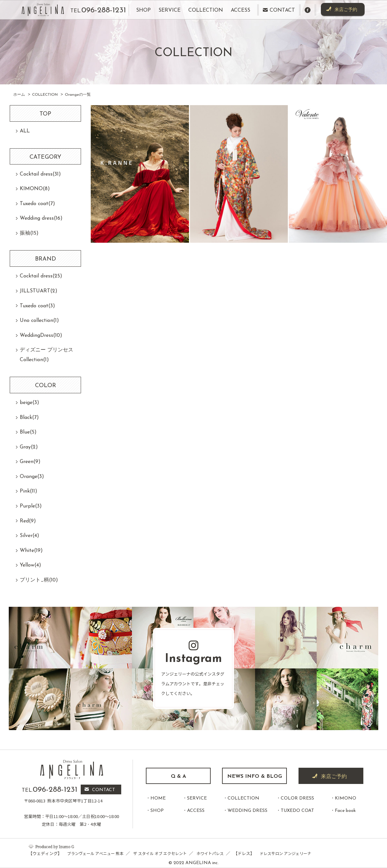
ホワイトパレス (210, 854)
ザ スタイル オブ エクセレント (160, 854)
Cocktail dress (40, 174)
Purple (31, 506)
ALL (25, 131)
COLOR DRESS (297, 798)
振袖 (29, 233)
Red (28, 521)
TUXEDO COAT (297, 811)
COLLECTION (243, 798)
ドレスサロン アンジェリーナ (285, 854)
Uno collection (39, 321)
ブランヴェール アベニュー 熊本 (95, 854)
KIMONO (35, 189)
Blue (28, 432)
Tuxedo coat (37, 204)
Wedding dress (41, 218)
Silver (29, 536)
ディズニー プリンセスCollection (47, 355)
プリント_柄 (39, 580)
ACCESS (196, 811)
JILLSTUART (39, 291)
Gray (29, 447)
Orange (32, 477)
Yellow (30, 565)
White (31, 551)
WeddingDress (41, 336)
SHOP (157, 811)
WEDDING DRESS (247, 811)
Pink (29, 491)
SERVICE (197, 798)
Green (30, 462)
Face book (345, 811)
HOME (158, 798)
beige (29, 403)
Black (29, 418)
